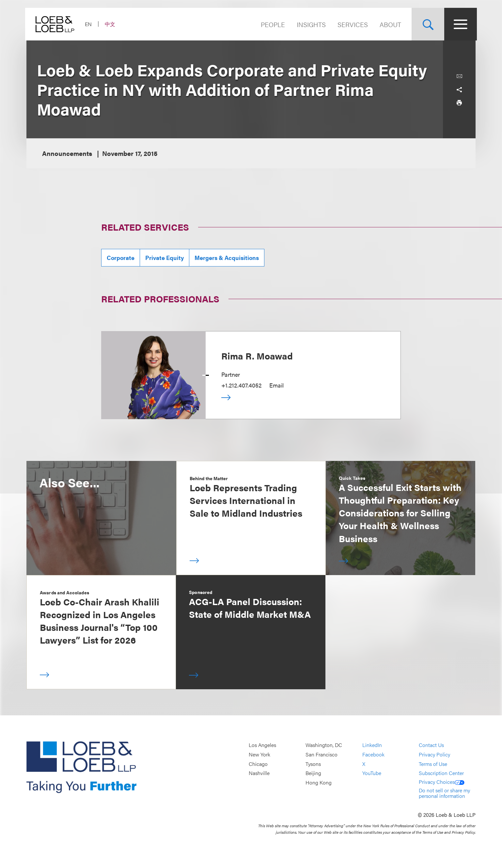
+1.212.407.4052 (241, 385)
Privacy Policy (434, 754)
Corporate (121, 258)
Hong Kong (319, 782)
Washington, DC (324, 745)
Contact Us (431, 745)
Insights (310, 24)
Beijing (313, 773)
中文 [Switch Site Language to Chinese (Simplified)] (111, 24)
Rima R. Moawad (257, 356)
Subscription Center (441, 773)
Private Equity (165, 258)
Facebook (373, 754)
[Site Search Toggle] (427, 24)
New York (259, 754)
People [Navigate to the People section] (272, 24)
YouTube (372, 773)
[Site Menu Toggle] (459, 24)
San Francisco (322, 754)
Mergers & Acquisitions (227, 258)
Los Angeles (262, 745)
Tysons (313, 764)
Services (351, 24)
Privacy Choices (442, 782)
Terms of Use (433, 764)
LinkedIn (372, 745)
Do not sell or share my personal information (444, 793)
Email (276, 385)
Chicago (258, 764)
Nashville (259, 773)
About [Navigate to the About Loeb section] (389, 24)
